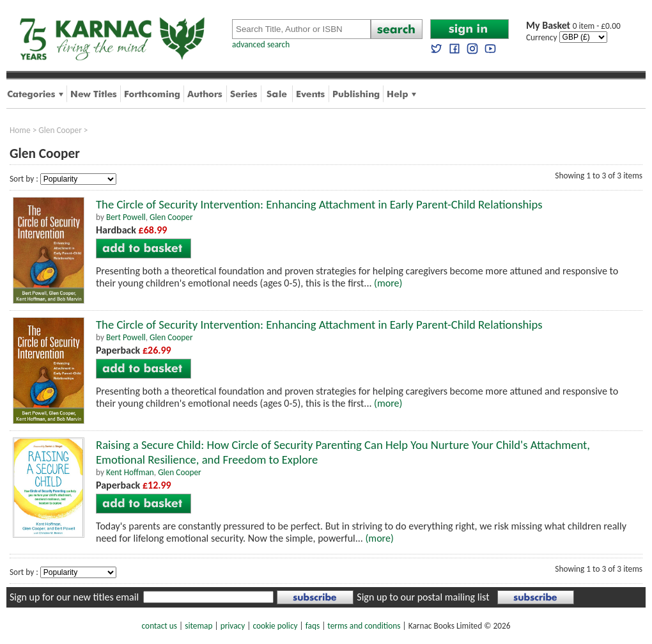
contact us (159, 626)
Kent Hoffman (130, 472)
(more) (388, 283)
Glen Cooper (60, 130)
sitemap (198, 626)
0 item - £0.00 (573, 26)
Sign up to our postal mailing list (423, 597)
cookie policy (275, 626)
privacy (233, 626)
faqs (313, 626)
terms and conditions (364, 626)
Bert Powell (126, 217)
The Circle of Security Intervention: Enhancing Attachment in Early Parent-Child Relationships (319, 204)
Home (20, 130)
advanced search (261, 44)
